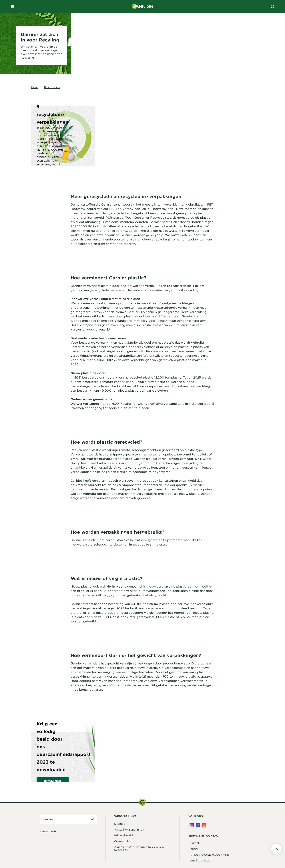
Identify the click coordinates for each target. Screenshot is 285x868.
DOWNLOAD (53, 781)
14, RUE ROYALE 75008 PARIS (209, 855)
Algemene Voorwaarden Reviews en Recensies (139, 848)
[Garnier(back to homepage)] (143, 7)
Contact (194, 843)
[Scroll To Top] (276, 849)
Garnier (194, 849)
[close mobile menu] (12, 7)
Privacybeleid (123, 835)
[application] (68, 819)
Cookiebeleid (123, 841)
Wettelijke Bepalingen (129, 829)
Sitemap (120, 824)
